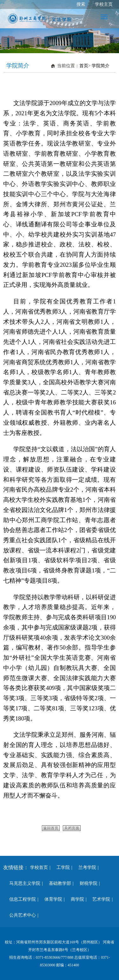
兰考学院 (85, 867)
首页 (84, 66)
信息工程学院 (20, 899)
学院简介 (101, 66)
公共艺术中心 (20, 915)
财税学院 (86, 883)
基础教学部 (58, 883)
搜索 (81, 4)
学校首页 (39, 867)
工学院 (61, 867)
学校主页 (104, 4)
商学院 (75, 899)
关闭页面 (72, 828)
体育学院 (51, 899)
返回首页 (51, 828)
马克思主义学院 (23, 883)
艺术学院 (99, 899)
